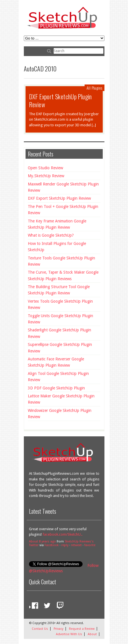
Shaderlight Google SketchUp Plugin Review (59, 333)
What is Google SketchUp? (51, 235)
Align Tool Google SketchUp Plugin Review (58, 377)
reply (65, 545)
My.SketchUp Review (46, 176)
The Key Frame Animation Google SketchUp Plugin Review (57, 224)
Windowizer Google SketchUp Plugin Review (60, 414)
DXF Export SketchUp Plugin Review (60, 100)
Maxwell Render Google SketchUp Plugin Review (63, 187)
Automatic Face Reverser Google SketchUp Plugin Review (56, 362)
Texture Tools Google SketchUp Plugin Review (61, 261)
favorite (90, 545)
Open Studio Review (45, 168)
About (92, 634)
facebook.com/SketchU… (63, 534)
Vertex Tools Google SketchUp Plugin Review (60, 304)
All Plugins (94, 88)
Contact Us (40, 629)
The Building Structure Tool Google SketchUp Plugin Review (59, 290)
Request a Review (82, 629)
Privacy (58, 629)
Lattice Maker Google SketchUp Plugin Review (61, 399)
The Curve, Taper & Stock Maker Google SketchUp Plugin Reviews (63, 275)
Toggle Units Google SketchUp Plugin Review (60, 319)
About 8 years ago (42, 541)
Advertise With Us (69, 634)
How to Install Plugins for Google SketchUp (57, 247)
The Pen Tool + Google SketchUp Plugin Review (63, 210)
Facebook (52, 545)
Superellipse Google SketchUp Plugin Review (60, 348)
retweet (76, 545)
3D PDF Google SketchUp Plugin (56, 388)
